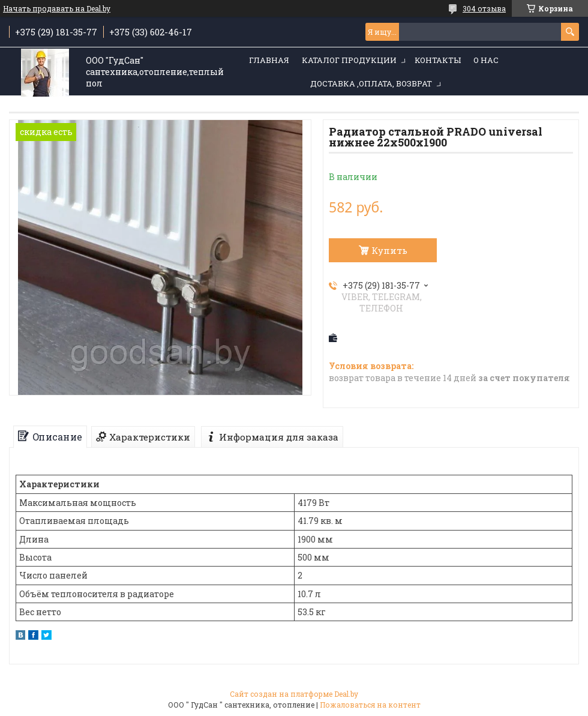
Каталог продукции (349, 60)
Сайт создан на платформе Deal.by (294, 694)
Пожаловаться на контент (370, 705)
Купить (389, 250)
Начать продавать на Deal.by (57, 8)
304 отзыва (484, 8)
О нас (486, 60)
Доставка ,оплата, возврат (371, 83)
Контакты (438, 60)
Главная (269, 60)
